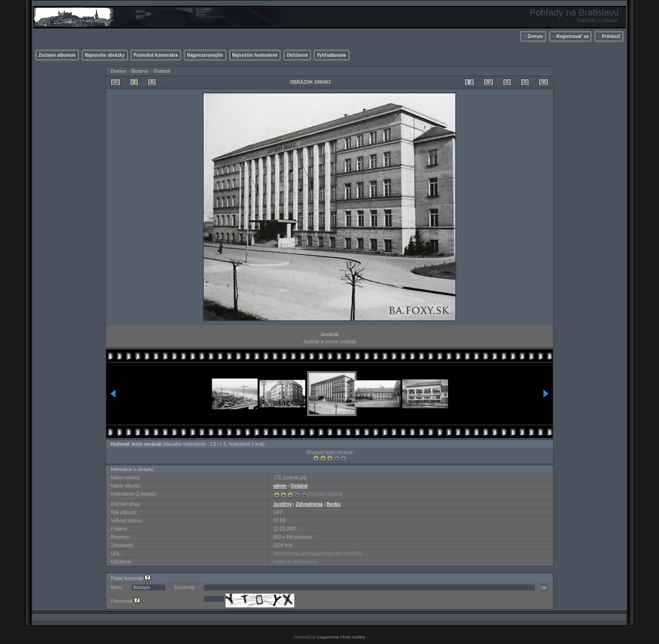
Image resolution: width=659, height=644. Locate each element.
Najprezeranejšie (205, 55)
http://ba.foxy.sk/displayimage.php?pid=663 (317, 554)
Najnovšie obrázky (105, 55)
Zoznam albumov (57, 55)
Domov (535, 36)
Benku (333, 504)
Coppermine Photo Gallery (341, 637)
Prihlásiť (611, 36)
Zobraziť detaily (325, 494)
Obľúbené (297, 55)
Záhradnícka (309, 504)
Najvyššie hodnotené (255, 55)
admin (280, 486)
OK (544, 588)
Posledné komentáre (156, 55)
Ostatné (162, 71)
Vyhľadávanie (332, 55)
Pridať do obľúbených (295, 562)
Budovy (140, 71)
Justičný (283, 504)
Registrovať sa (573, 36)
